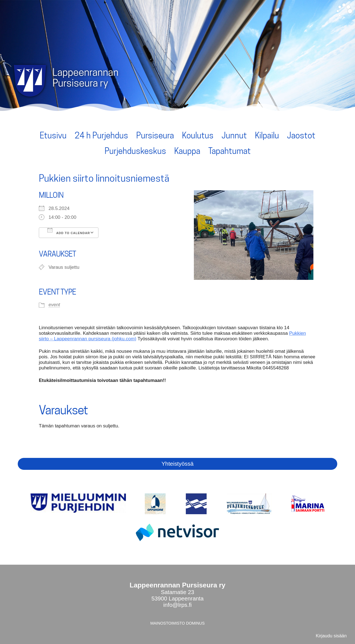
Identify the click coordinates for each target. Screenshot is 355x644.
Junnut (234, 135)
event (54, 305)
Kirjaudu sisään (331, 636)
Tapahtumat (230, 151)
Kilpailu (267, 135)
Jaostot (301, 135)
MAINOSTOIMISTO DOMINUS (177, 623)
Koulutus (198, 135)
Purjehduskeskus (135, 151)
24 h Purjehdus (101, 135)
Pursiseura (155, 135)
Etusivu (53, 135)
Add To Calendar (69, 231)
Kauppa (187, 151)
